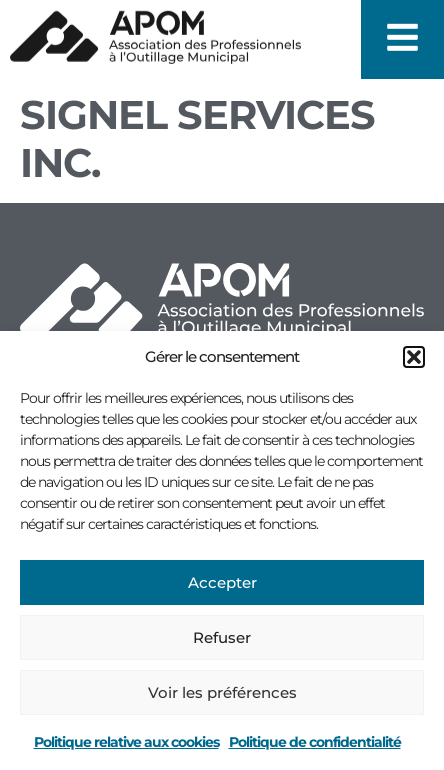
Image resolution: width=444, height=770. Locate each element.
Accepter (222, 582)
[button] (414, 357)
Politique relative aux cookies (126, 742)
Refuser (222, 637)
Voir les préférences (222, 692)
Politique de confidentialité (315, 742)
